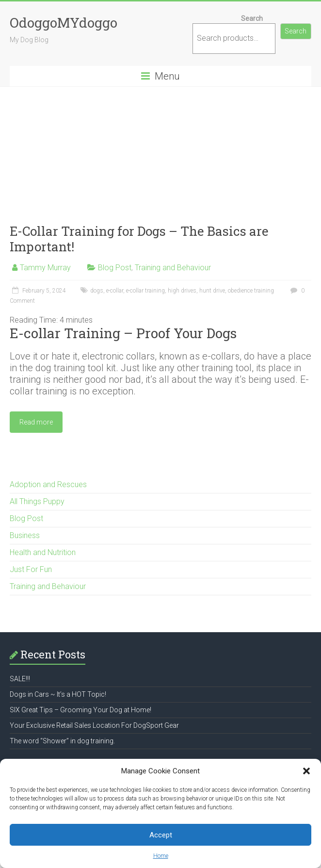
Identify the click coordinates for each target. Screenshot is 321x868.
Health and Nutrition (43, 552)
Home (161, 856)
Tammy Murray (45, 268)
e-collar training (145, 291)
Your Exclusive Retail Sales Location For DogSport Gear (94, 725)
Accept (161, 835)
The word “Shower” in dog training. (62, 741)
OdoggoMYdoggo (64, 23)
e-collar (115, 291)
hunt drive (212, 291)
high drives (182, 291)
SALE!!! (20, 679)
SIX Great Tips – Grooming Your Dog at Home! (80, 710)
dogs (97, 291)
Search (252, 18)
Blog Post (115, 268)
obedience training (251, 291)
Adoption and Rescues (48, 484)
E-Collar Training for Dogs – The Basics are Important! (139, 239)
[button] (306, 771)
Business (25, 535)
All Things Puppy (37, 501)
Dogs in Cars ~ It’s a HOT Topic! (58, 694)
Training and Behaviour (173, 268)
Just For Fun (31, 569)
